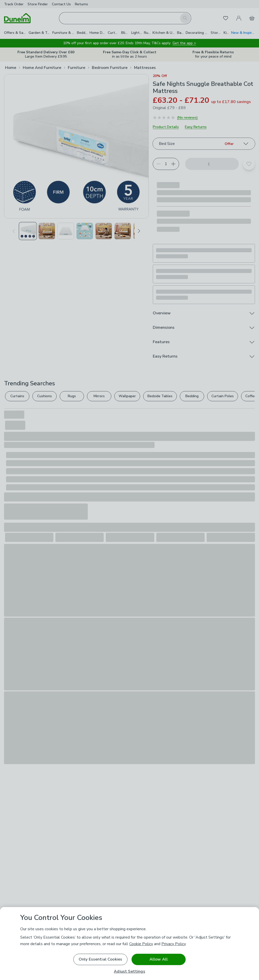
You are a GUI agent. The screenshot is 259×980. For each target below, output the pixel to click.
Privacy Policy (174, 944)
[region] (129, 944)
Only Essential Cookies (101, 959)
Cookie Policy (141, 944)
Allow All (159, 959)
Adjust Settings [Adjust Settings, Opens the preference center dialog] (129, 972)
